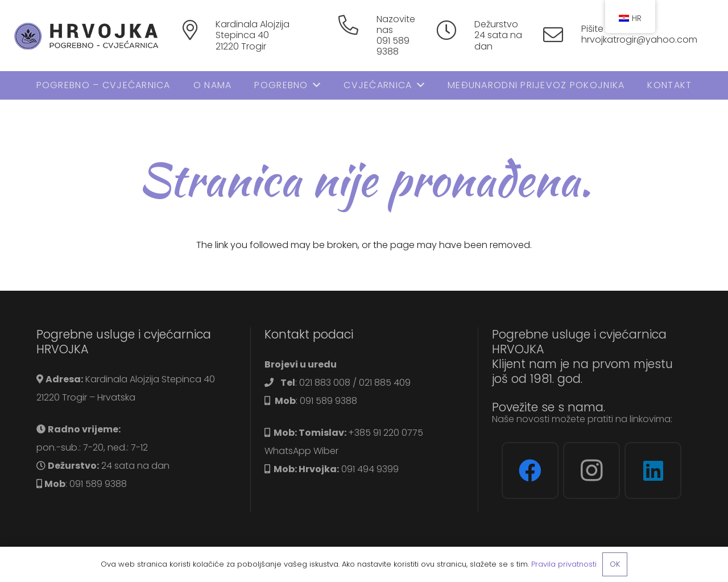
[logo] (92, 36)
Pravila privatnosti (564, 564)
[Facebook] (530, 470)
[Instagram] (591, 470)
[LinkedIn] (653, 470)
